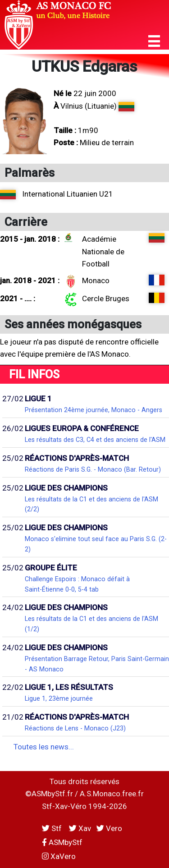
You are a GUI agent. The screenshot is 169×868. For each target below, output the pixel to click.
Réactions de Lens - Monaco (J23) (75, 728)
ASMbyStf (62, 842)
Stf (53, 828)
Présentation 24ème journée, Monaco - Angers (94, 410)
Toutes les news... (44, 747)
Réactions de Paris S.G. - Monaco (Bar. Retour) (93, 469)
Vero (109, 828)
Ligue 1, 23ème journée (59, 698)
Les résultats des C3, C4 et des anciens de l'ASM (95, 440)
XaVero (59, 856)
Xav (80, 828)
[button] (154, 41)
